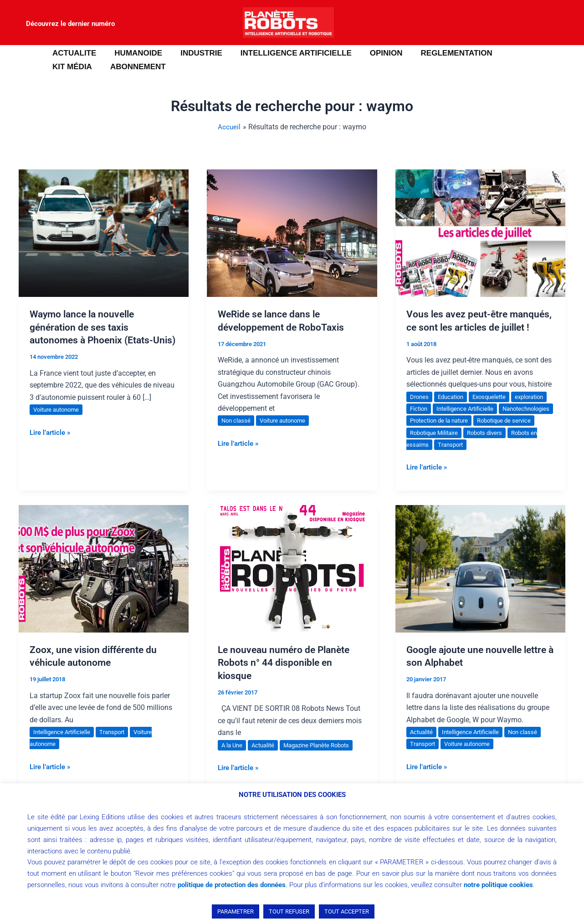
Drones (420, 409)
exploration (426, 422)
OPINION (374, 53)
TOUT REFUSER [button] (289, 911)
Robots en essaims (484, 458)
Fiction (461, 422)
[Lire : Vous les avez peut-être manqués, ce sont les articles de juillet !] (480, 232)
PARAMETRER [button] (236, 911)
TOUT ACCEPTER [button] (347, 911)
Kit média (513, 53)
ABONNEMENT (79, 67)
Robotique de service (439, 445)
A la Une (233, 758)
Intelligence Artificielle (510, 422)
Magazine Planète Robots (324, 758)
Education (453, 409)
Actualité (266, 758)
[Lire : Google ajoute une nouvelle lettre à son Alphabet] (480, 581)
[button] (20, 60)
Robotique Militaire (504, 445)
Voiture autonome (59, 423)
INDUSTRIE (195, 53)
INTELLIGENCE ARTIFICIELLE (287, 53)
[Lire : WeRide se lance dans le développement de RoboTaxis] (292, 232)
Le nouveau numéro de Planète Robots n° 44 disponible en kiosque (286, 675)
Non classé (237, 420)
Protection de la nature (503, 434)
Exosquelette (495, 409)
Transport (534, 458)
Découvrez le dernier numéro (70, 24)
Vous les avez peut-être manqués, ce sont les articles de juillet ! (477, 327)
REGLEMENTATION (442, 53)
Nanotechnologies (436, 434)
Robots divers (429, 458)
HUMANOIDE (134, 53)
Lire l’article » (52, 444)
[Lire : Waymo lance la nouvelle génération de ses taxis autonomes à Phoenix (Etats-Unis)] (104, 232)
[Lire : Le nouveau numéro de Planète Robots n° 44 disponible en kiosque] (292, 581)
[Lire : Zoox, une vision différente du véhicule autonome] (104, 581)
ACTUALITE (73, 53)
